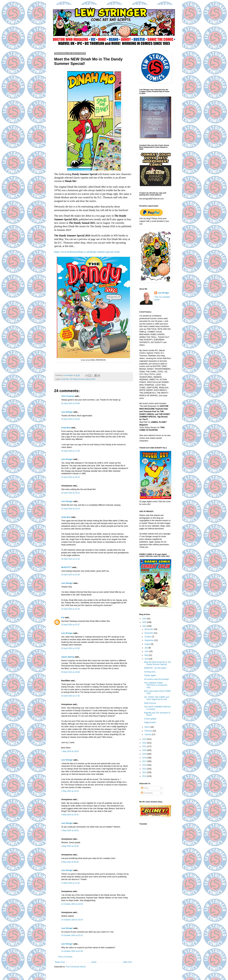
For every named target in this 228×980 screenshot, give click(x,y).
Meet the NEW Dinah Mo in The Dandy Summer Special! (157, 663)
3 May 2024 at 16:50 (70, 830)
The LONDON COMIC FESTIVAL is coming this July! (156, 685)
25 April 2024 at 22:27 (71, 625)
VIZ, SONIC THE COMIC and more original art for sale (157, 698)
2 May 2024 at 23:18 (70, 791)
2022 (145, 743)
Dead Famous (150, 703)
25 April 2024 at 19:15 (71, 509)
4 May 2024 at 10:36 (70, 846)
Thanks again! (150, 675)
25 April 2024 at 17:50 (71, 451)
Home (94, 962)
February (149, 731)
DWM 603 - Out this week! (155, 668)
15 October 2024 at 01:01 (72, 935)
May (147, 655)
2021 (145, 746)
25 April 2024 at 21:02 (71, 559)
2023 (145, 739)
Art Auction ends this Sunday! (157, 679)
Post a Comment (65, 957)
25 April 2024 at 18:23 (71, 477)
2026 (145, 619)
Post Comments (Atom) (76, 967)
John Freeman (68, 396)
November (149, 633)
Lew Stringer (67, 412)
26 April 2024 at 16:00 (71, 672)
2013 (145, 776)
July (147, 648)
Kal (63, 618)
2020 (145, 750)
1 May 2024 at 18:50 (70, 751)
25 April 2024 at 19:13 (71, 493)
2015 (145, 769)
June (147, 651)
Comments (147, 793)
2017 (145, 761)
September (149, 640)
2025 (145, 622)
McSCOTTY (66, 567)
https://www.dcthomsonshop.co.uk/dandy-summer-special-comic (87, 252)
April (147, 659)
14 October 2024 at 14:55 (72, 904)
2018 (145, 758)
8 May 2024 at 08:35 (70, 862)
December (149, 629)
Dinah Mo (65, 379)
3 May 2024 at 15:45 (70, 815)
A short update (150, 719)
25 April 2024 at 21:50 (71, 575)
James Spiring (68, 657)
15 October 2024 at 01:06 (72, 951)
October (148, 637)
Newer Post (60, 962)
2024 (145, 626)
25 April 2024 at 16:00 (71, 403)
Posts (145, 788)
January (148, 734)
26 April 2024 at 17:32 (71, 696)
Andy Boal (66, 428)
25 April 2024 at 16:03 (71, 419)
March (147, 727)
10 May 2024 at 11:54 (70, 883)
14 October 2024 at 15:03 (72, 920)
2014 (145, 772)
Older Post (127, 962)
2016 (145, 765)
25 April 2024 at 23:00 (71, 648)
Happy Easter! (150, 722)
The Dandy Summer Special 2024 (82, 379)
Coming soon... (150, 672)
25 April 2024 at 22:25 (71, 609)
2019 (145, 754)
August (148, 644)
